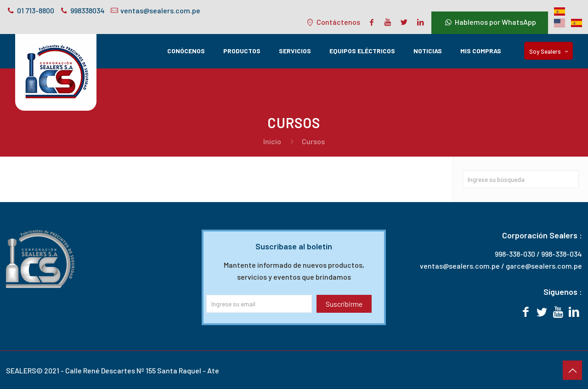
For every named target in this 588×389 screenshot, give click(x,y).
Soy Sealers (549, 51)
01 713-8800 (36, 10)
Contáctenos (333, 22)
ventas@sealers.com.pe (160, 10)
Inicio (272, 141)
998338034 (88, 10)
